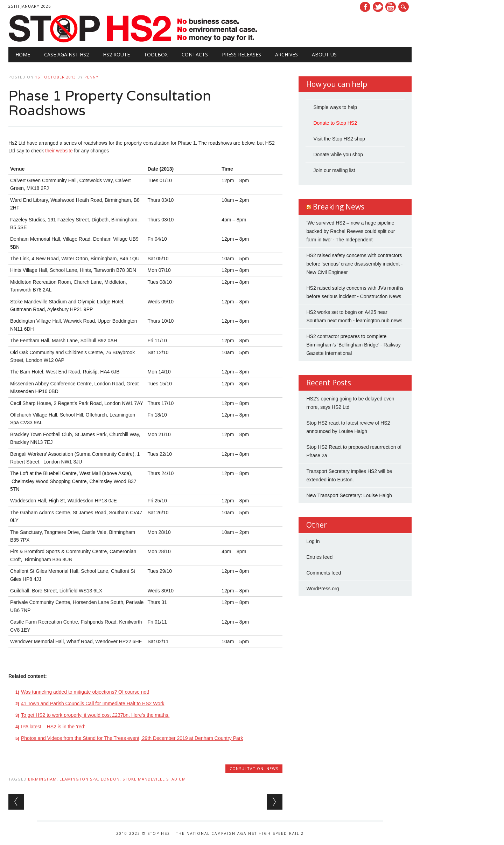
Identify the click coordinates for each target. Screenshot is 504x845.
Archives (286, 54)
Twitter (378, 7)
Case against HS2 (66, 54)
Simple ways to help (335, 107)
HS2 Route (116, 54)
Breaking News (339, 207)
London (110, 779)
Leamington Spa (79, 779)
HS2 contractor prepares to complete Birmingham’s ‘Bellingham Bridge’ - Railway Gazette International (353, 345)
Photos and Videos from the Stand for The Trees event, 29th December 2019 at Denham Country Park (132, 738)
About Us (324, 54)
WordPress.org (323, 589)
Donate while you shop (338, 154)
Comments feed (324, 573)
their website (59, 151)
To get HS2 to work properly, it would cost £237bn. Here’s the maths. (95, 715)
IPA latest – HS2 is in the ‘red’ (53, 727)
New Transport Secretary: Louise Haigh (349, 495)
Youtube (391, 7)
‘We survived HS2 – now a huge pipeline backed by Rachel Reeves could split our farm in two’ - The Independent (351, 231)
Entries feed (319, 557)
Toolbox (156, 54)
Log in (313, 541)
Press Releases (241, 54)
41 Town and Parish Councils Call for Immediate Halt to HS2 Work (93, 703)
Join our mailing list (334, 170)
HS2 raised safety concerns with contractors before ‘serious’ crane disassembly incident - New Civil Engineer (354, 264)
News (272, 768)
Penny (92, 77)
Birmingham (42, 779)
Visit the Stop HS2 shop (339, 139)
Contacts (195, 54)
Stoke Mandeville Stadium (154, 779)
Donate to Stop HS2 (335, 123)
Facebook (365, 7)
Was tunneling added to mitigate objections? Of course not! (85, 692)
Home (23, 54)
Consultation (247, 768)
